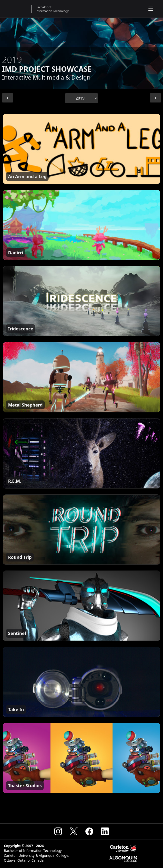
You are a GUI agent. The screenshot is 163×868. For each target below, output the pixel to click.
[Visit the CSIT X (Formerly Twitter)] (74, 831)
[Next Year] (155, 98)
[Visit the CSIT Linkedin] (105, 831)
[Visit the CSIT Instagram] (58, 831)
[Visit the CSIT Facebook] (89, 831)
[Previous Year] (8, 98)
